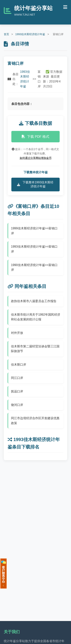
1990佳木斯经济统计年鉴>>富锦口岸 (34, 267)
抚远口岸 (17, 391)
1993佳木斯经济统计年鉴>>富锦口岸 (34, 249)
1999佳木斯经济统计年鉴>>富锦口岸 (34, 231)
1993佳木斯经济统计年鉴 (30, 34)
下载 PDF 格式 (35, 137)
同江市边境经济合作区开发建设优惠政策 (35, 421)
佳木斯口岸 (19, 365)
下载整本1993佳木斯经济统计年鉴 (35, 184)
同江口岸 (17, 378)
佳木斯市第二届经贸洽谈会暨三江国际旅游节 (35, 349)
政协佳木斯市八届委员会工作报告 (34, 301)
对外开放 (17, 333)
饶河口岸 (17, 405)
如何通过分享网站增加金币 (36, 158)
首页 (6, 34)
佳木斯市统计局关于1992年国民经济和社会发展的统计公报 (36, 317)
